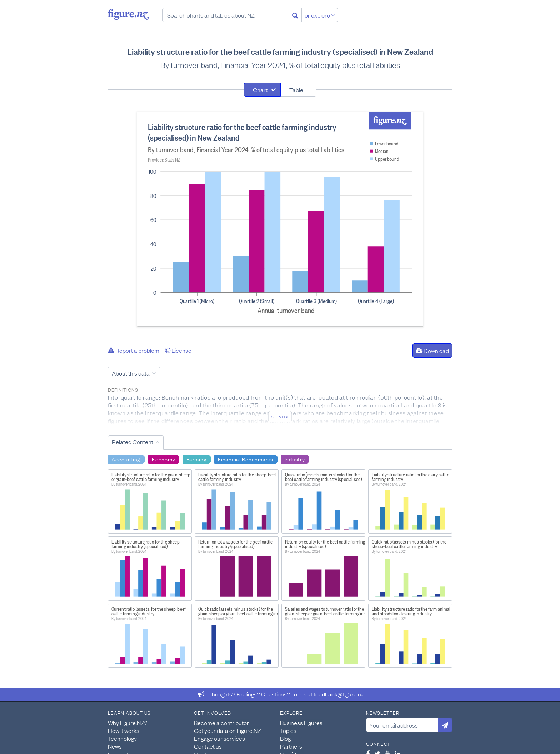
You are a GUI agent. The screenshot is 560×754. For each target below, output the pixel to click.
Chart (260, 90)
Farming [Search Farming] (196, 459)
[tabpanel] (280, 219)
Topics (288, 730)
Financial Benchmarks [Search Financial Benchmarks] (245, 459)
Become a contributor (221, 723)
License (178, 350)
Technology (122, 738)
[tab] (262, 90)
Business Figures (301, 723)
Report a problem (134, 350)
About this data (131, 373)
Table (296, 90)
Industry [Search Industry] (295, 459)
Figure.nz (128, 14)
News (115, 746)
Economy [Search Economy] (163, 459)
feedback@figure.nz (339, 694)
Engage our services (219, 738)
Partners (291, 746)
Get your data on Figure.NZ (227, 730)
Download (432, 351)
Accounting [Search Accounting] (126, 459)
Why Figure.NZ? (128, 723)
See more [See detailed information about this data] (280, 417)
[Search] (295, 15)
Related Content (132, 442)
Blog (285, 738)
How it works (124, 730)
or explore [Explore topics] (320, 15)
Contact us (208, 746)
